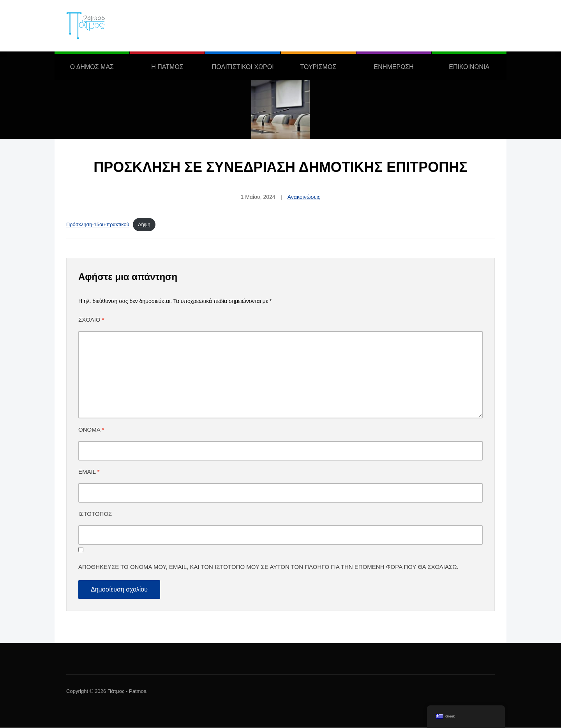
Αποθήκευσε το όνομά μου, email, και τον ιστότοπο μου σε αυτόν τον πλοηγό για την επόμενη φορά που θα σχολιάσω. (268, 567)
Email (89, 472)
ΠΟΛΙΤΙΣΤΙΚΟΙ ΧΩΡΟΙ (243, 67)
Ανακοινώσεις (304, 197)
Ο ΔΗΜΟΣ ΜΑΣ (92, 67)
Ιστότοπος (95, 514)
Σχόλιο (91, 320)
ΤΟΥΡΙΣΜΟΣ (318, 67)
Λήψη (144, 224)
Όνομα (91, 430)
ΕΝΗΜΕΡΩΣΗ (394, 67)
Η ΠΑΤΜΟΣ (167, 67)
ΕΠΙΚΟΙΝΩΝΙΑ (469, 67)
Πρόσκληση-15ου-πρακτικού (98, 224)
